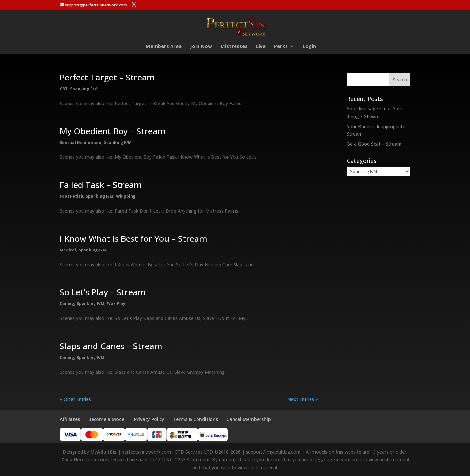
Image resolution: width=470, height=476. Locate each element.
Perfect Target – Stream (107, 77)
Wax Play (116, 304)
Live (261, 47)
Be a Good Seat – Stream (374, 144)
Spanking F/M (84, 89)
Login (309, 47)
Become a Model (107, 419)
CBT (64, 89)
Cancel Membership (249, 419)
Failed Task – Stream (101, 185)
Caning (67, 304)
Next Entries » (303, 399)
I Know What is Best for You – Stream (133, 238)
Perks (281, 47)
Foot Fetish (71, 196)
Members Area (164, 47)
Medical (68, 250)
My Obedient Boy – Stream (113, 131)
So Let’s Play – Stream (103, 292)
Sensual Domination (81, 143)
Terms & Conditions (195, 419)
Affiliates (70, 419)
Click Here (73, 460)
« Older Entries (75, 399)
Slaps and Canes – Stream (111, 346)
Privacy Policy (149, 419)
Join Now (201, 47)
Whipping (126, 196)
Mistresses (234, 47)
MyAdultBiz (103, 452)
